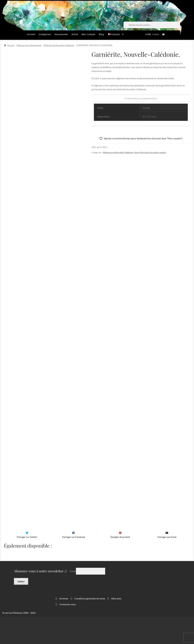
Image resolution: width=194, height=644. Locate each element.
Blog (101, 34)
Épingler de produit (120, 564)
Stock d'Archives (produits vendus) (150, 152)
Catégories (45, 34)
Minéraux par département (29, 45)
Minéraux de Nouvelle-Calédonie (59, 45)
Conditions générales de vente (90, 625)
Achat (75, 34)
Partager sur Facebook (74, 564)
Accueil (31, 34)
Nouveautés (61, 34)
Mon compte (88, 34)
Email (73, 598)
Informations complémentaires (141, 98)
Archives (64, 625)
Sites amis (116, 625)
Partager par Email (167, 564)
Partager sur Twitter (27, 564)
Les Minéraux (28, 5)
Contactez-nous (68, 631)
